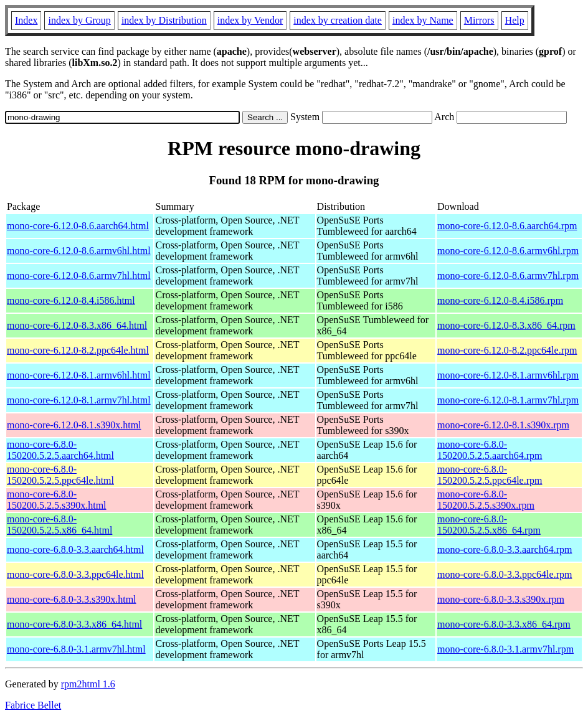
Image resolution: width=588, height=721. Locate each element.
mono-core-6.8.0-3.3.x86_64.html (74, 624)
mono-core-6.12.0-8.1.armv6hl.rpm (508, 375)
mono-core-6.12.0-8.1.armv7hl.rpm (508, 400)
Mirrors (479, 20)
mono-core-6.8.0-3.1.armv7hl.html (76, 649)
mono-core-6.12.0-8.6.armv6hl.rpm (508, 251)
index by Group (79, 20)
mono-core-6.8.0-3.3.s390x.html (72, 599)
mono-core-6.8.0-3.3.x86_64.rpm (504, 624)
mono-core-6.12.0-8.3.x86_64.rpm (506, 325)
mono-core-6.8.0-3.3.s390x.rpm (501, 599)
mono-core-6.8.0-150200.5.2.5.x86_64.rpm (489, 525)
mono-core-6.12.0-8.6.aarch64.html (78, 226)
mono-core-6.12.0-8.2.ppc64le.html (78, 350)
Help (515, 20)
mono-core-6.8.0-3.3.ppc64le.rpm (505, 574)
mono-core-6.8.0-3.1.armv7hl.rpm (505, 649)
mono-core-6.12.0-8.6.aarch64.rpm (507, 226)
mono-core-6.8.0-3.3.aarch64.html (75, 549)
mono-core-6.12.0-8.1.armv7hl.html (79, 400)
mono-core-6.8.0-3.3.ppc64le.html (75, 574)
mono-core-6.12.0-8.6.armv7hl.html (79, 276)
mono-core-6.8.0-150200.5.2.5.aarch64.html (60, 450)
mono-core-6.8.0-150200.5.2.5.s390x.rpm (486, 500)
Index (26, 20)
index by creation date (338, 20)
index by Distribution (164, 20)
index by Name (423, 20)
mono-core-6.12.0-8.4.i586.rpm (500, 300)
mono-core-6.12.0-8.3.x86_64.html (77, 325)
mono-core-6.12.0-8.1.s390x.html (74, 425)
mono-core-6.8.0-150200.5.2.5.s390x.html (57, 500)
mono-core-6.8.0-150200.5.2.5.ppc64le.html (60, 475)
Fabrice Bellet (33, 705)
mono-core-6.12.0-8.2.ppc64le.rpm (507, 350)
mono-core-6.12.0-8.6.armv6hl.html (79, 251)
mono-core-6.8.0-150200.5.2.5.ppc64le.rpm (490, 475)
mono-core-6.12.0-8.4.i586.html (71, 300)
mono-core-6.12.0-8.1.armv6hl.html (79, 375)
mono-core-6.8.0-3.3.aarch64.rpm (505, 549)
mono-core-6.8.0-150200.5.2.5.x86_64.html (59, 525)
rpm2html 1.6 (88, 684)
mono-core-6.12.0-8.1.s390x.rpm (503, 425)
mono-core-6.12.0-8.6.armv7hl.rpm (508, 276)
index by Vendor (250, 20)
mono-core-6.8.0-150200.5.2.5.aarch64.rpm (490, 450)
